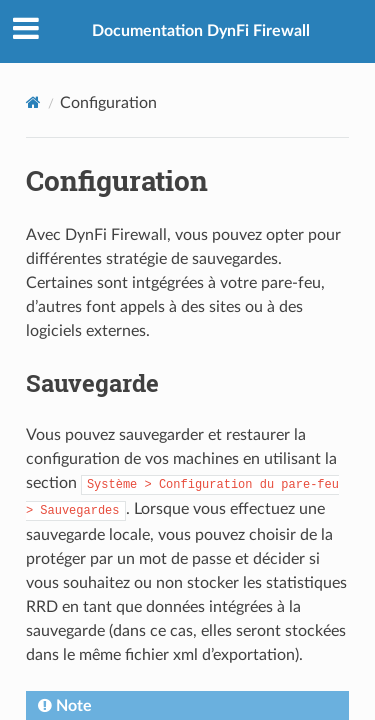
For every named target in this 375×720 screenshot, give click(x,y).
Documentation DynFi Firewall (201, 31)
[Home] (33, 102)
